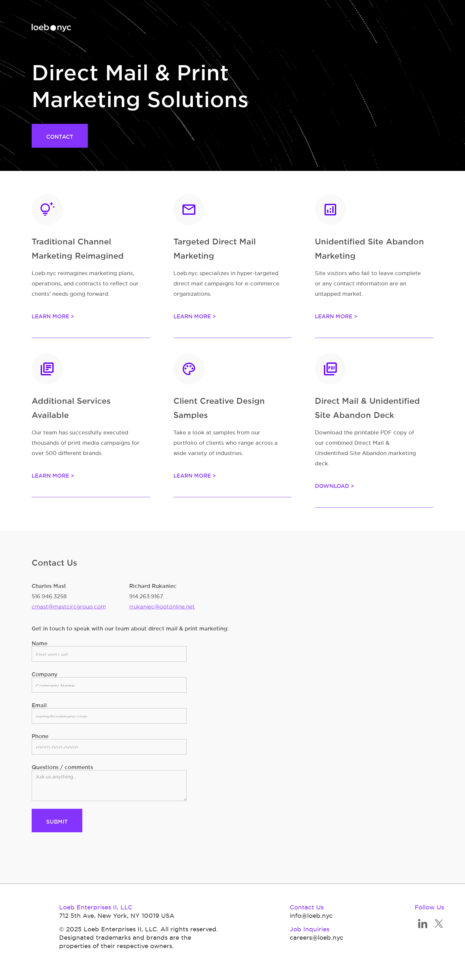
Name (40, 642)
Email (39, 704)
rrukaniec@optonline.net (162, 605)
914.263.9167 (146, 595)
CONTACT (60, 136)
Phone (40, 735)
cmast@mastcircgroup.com (69, 605)
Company (45, 673)
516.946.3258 (49, 595)
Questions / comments (62, 766)
